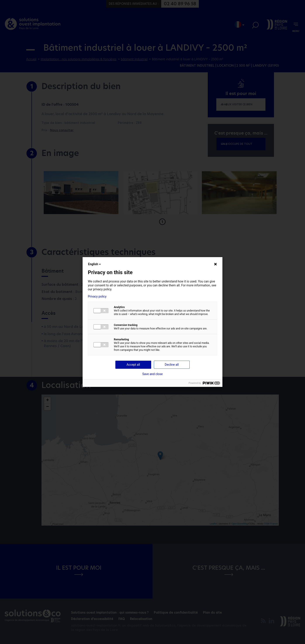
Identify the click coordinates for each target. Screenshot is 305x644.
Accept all (133, 365)
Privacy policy (97, 296)
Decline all (172, 365)
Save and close (152, 374)
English (95, 264)
